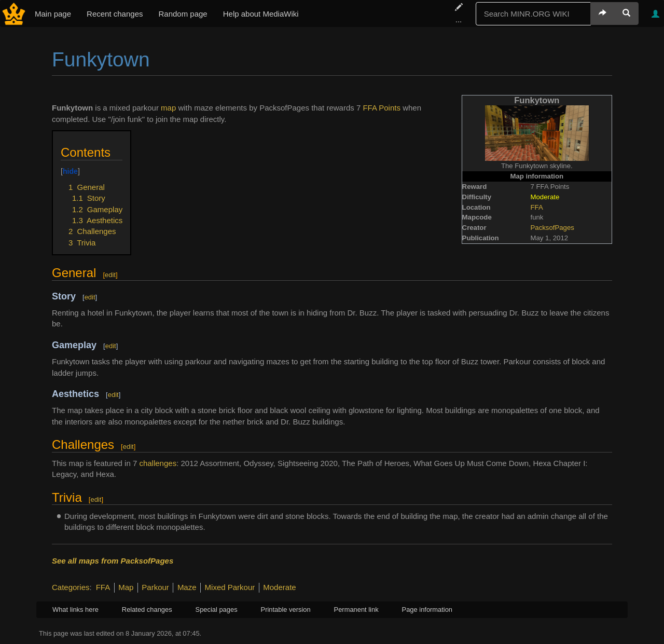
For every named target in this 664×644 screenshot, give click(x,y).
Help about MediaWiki (261, 14)
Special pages (217, 609)
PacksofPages (552, 228)
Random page (183, 14)
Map (126, 587)
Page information (427, 609)
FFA (537, 207)
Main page (53, 14)
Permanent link (356, 609)
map (168, 108)
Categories (71, 587)
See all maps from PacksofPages (113, 561)
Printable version (286, 609)
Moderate (279, 587)
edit (110, 275)
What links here (75, 609)
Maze (187, 587)
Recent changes (115, 14)
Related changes (147, 609)
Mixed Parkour (230, 587)
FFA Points (382, 108)
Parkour (155, 587)
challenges (158, 463)
